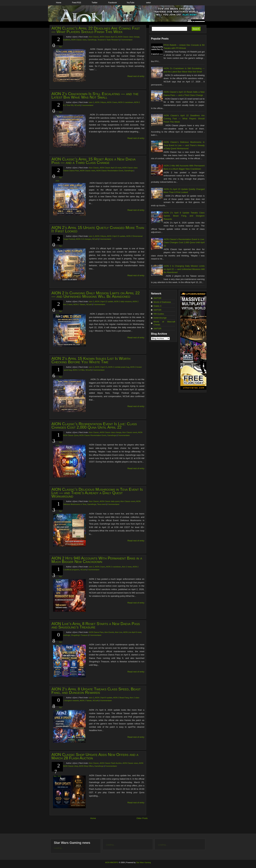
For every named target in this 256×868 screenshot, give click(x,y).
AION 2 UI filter (79, 370)
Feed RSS (76, 3)
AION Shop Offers (86, 766)
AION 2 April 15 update (116, 236)
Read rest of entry (136, 76)
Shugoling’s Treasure (79, 635)
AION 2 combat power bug (119, 367)
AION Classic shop (71, 766)
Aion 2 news (68, 304)
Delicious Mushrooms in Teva (75, 504)
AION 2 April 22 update (104, 301)
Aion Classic (94, 37)
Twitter (94, 3)
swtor (148, 3)
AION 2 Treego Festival (65, 239)
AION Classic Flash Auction (111, 763)
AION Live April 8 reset (132, 632)
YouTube (130, 3)
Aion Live (119, 632)
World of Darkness (162, 302)
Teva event (101, 504)
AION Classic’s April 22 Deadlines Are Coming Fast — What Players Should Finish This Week (96, 30)
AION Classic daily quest (110, 501)
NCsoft (77, 105)
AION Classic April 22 (108, 37)
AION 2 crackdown (126, 102)
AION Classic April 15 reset (111, 168)
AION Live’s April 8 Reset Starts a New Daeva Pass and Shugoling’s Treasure (96, 625)
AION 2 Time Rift (67, 105)
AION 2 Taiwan (79, 304)
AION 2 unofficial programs (69, 570)
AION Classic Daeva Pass (69, 171)
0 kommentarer (127, 40)
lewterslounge (160, 318)
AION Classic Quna (71, 435)
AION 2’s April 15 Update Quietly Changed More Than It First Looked (98, 229)
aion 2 (91, 102)
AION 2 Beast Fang (121, 698)
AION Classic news (79, 40)
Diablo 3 (157, 306)
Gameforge (92, 40)
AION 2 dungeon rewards (69, 701)
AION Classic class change (129, 37)
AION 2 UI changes (84, 239)
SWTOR (157, 298)
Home (59, 3)
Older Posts (142, 818)
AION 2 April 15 (101, 367)
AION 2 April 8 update (104, 698)
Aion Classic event (130, 432)
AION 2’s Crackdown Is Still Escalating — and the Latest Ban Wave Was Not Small (95, 95)
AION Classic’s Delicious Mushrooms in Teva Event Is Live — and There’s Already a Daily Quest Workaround (97, 493)
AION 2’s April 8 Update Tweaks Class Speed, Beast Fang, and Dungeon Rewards (96, 691)
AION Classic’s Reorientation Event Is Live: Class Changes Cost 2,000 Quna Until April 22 (94, 426)
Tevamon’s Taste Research (108, 40)
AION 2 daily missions (123, 301)
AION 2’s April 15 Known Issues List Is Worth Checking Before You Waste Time (91, 360)
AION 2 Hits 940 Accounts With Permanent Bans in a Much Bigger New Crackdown (97, 560)
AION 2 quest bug (65, 370)
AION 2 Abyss (100, 102)
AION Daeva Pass (96, 632)
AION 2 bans (112, 102)
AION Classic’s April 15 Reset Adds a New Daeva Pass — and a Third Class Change (93, 161)
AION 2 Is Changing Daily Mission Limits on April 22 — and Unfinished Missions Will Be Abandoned (96, 295)
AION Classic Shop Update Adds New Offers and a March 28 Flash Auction (95, 756)
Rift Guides (159, 314)
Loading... (59, 848)
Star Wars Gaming (144, 862)
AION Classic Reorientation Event (110, 171)
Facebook (113, 3)
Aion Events (109, 632)
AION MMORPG (112, 862)
